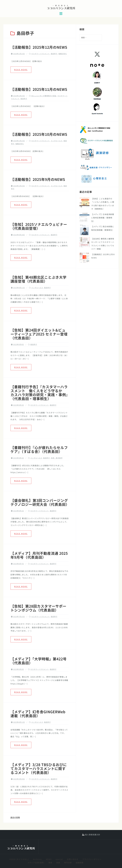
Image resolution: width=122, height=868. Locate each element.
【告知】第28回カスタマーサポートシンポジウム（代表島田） (38, 608)
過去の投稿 (15, 817)
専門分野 (68, 863)
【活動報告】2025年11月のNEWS (39, 89)
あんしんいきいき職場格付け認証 (44, 96)
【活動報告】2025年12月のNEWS (39, 47)
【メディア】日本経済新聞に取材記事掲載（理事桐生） (103, 218)
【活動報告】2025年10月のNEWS (39, 134)
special (59, 859)
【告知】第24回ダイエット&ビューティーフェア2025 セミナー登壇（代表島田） (39, 334)
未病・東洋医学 (57, 458)
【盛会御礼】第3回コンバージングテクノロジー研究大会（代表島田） (40, 502)
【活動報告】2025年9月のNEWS (38, 179)
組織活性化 (63, 54)
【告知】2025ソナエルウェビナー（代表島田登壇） (39, 226)
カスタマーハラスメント (41, 54)
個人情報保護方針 (91, 835)
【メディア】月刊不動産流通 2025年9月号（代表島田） (39, 555)
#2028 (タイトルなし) (19, 859)
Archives (37, 859)
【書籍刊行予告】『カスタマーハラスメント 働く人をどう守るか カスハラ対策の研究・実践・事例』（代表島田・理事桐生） (39, 393)
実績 (58, 863)
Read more (21, 70)
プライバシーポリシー (92, 859)
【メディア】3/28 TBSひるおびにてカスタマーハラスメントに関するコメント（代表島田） (39, 768)
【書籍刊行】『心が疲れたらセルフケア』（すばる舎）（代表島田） (39, 449)
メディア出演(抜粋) (36, 863)
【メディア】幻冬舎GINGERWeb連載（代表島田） (38, 714)
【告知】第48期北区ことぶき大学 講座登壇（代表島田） (38, 279)
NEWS (49, 859)
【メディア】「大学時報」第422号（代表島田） (39, 661)
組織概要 (80, 863)
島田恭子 (54, 54)
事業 (50, 863)
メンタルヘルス (57, 141)
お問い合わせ (73, 859)
